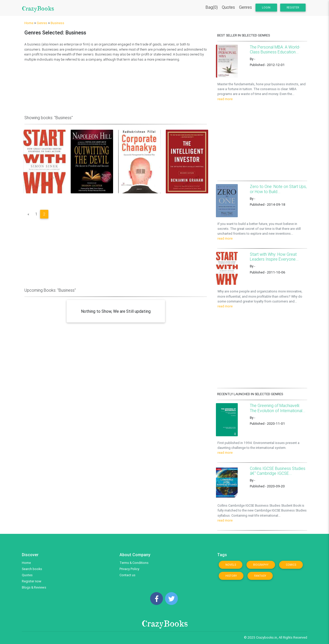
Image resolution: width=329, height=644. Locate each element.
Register (293, 9)
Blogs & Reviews (34, 587)
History (231, 576)
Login (266, 9)
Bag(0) (212, 8)
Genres (245, 8)
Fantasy (260, 576)
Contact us (127, 575)
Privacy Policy (129, 569)
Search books (32, 569)
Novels (231, 565)
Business (57, 23)
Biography (261, 565)
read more (225, 99)
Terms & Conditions (134, 563)
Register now (32, 581)
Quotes (228, 8)
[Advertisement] (116, 87)
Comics (291, 565)
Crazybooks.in (267, 637)
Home (29, 23)
